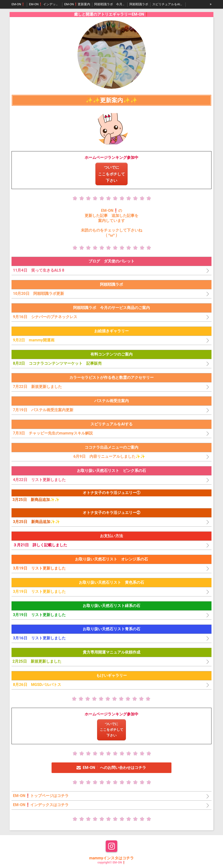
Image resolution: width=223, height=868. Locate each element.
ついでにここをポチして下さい (111, 174)
